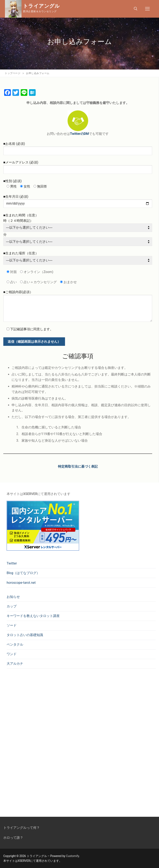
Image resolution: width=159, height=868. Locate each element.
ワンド (12, 654)
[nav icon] (147, 9)
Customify (73, 856)
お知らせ (13, 597)
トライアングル (41, 6)
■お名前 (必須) (14, 144)
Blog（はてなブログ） (23, 573)
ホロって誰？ (13, 838)
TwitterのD (78, 134)
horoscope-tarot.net (21, 583)
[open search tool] (136, 9)
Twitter (12, 563)
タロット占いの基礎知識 (25, 635)
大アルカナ (15, 664)
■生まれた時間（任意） (21, 215)
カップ (12, 606)
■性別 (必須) (13, 181)
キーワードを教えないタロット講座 (33, 616)
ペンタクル (15, 644)
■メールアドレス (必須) (21, 162)
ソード (12, 625)
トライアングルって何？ (22, 828)
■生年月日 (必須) (16, 197)
